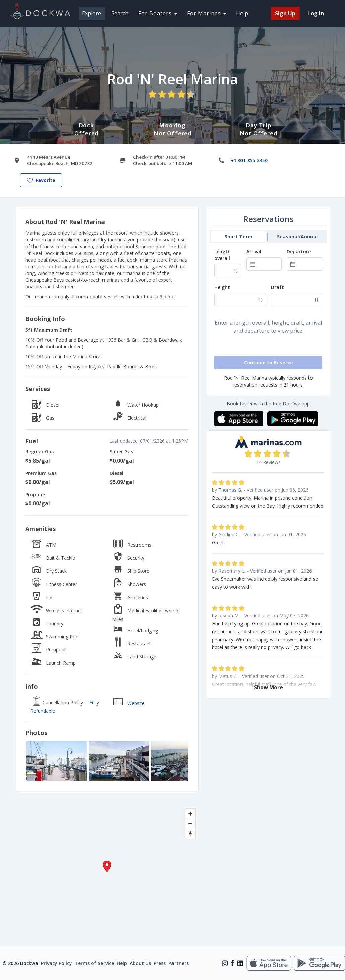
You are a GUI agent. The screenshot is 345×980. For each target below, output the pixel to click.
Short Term (238, 237)
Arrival (254, 251)
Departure (299, 251)
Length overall (223, 255)
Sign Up (285, 13)
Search (120, 13)
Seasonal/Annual (297, 237)
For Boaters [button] (158, 13)
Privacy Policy (56, 963)
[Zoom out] (190, 824)
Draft (278, 287)
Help (242, 13)
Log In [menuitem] (316, 13)
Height (222, 287)
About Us (140, 963)
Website (136, 703)
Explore (92, 13)
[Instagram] (225, 963)
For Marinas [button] (206, 13)
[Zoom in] (190, 814)
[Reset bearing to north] (190, 834)
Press (160, 963)
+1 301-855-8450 (249, 160)
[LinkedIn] (240, 963)
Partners (179, 963)
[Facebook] (232, 963)
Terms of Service (94, 963)
